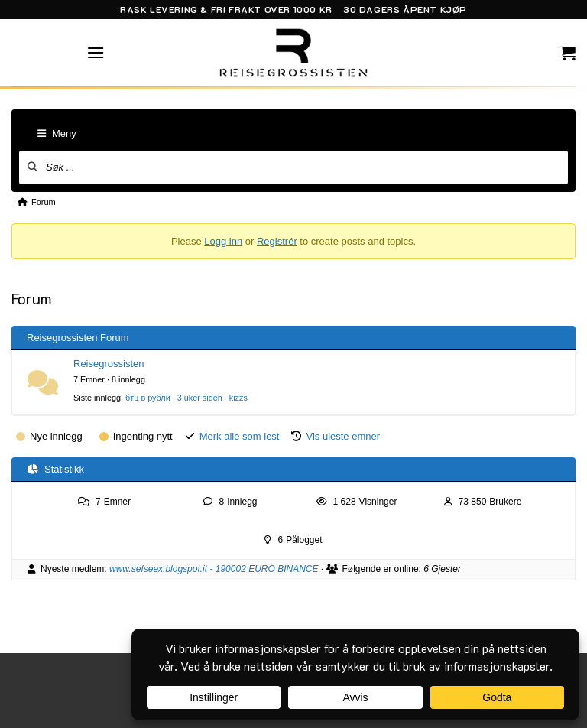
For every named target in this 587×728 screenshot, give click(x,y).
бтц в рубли (148, 398)
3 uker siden (200, 398)
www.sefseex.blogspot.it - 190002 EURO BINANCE (214, 569)
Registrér (277, 241)
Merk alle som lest (240, 436)
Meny (57, 133)
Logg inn (223, 241)
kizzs (238, 398)
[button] (96, 52)
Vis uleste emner (343, 436)
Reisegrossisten (109, 364)
